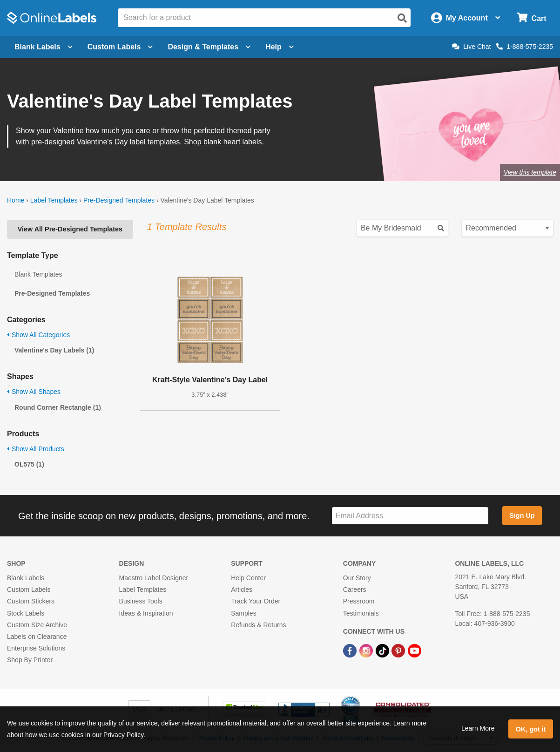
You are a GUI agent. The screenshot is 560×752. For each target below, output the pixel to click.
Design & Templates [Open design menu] (209, 47)
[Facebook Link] (351, 650)
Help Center (248, 578)
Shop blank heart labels (223, 142)
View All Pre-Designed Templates (70, 229)
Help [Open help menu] (280, 47)
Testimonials (361, 613)
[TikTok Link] (383, 650)
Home (16, 200)
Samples (243, 613)
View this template (530, 172)
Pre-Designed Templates (119, 200)
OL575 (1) (29, 464)
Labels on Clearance (37, 637)
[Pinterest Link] (399, 650)
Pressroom (359, 601)
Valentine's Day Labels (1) (54, 350)
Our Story (357, 578)
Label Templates (54, 200)
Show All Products (36, 449)
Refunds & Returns (258, 625)
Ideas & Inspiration (146, 613)
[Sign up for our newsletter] (410, 516)
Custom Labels (29, 589)
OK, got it (531, 729)
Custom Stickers (31, 601)
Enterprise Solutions (36, 648)
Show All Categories (38, 335)
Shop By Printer (30, 660)
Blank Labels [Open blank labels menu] (44, 47)
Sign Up (522, 515)
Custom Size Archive (37, 625)
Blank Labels (26, 578)
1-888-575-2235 (525, 47)
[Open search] (402, 18)
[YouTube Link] (415, 650)
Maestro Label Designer (154, 578)
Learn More (478, 728)
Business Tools (141, 601)
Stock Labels (26, 613)
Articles (242, 589)
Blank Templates (38, 274)
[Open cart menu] (531, 18)
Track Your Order (256, 601)
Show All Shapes (34, 392)
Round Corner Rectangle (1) (58, 407)
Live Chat (471, 47)
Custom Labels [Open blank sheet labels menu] (120, 47)
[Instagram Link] (367, 650)
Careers (355, 589)
